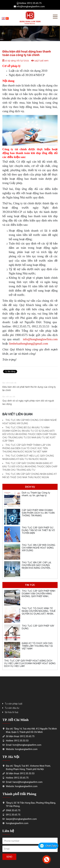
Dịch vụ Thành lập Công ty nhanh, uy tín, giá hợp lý (36, 494)
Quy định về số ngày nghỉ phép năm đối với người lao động (28, 402)
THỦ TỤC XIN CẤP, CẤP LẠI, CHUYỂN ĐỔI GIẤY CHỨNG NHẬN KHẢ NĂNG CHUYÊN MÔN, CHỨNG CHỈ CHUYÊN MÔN (37, 568)
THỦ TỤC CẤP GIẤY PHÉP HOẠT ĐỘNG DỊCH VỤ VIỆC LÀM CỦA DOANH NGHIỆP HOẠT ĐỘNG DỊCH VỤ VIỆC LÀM (30, 663)
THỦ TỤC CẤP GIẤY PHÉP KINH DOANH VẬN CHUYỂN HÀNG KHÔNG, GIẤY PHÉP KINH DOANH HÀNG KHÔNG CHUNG (38, 595)
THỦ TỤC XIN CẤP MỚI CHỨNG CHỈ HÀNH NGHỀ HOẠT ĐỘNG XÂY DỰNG (38, 548)
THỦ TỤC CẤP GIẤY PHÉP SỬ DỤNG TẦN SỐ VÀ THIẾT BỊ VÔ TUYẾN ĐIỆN (38, 530)
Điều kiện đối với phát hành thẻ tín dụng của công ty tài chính (29, 389)
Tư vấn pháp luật (14, 704)
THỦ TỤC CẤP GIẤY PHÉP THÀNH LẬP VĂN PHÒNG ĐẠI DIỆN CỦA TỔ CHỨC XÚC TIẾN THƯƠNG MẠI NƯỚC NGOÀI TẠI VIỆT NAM (26, 448)
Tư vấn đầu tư (12, 708)
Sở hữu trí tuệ (12, 712)
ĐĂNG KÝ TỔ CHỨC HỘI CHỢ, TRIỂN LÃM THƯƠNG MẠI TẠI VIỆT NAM (37, 646)
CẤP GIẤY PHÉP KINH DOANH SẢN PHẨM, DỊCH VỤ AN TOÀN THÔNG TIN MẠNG (38, 513)
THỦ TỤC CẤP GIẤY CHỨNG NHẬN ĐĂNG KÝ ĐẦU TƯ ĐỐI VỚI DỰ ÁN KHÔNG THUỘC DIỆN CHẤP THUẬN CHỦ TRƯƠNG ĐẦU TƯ (30, 467)
